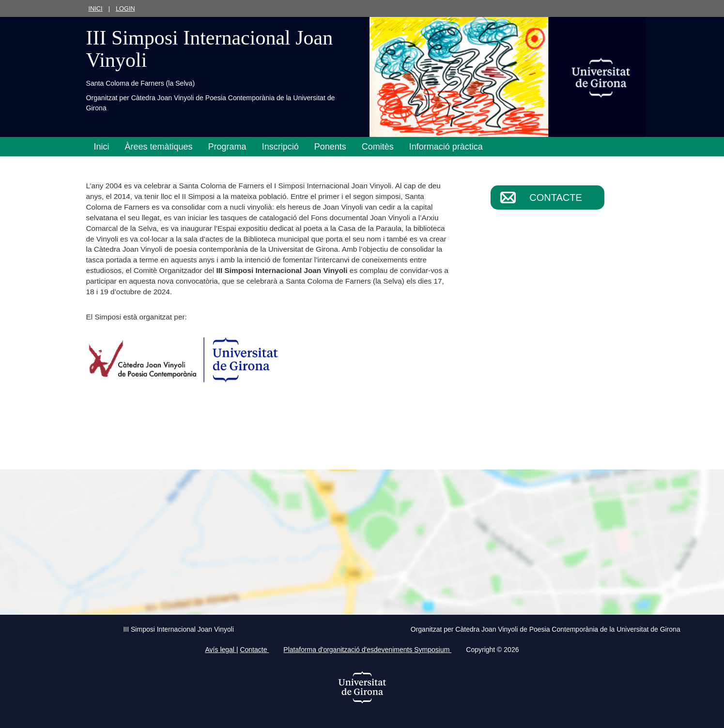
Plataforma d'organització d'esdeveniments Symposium (367, 650)
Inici (96, 8)
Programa (227, 147)
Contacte (556, 197)
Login (125, 8)
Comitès (378, 147)
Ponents (330, 147)
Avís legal (221, 650)
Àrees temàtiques (159, 147)
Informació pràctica (446, 147)
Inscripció (280, 147)
